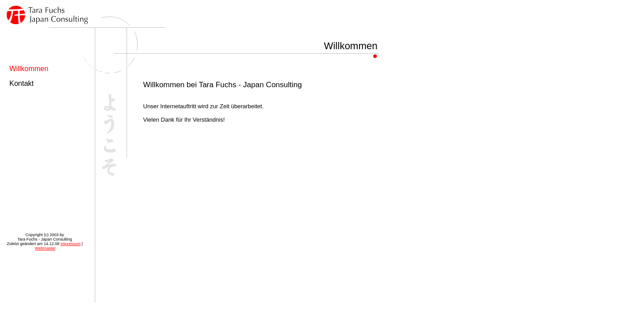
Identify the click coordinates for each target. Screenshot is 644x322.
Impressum (70, 244)
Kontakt (21, 83)
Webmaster (45, 248)
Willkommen (29, 69)
